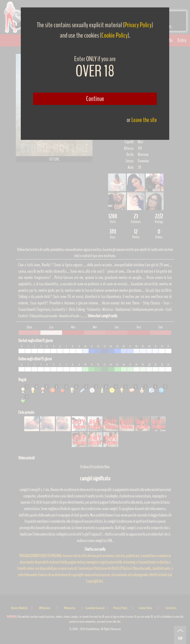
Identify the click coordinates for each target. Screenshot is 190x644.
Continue (95, 99)
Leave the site (144, 120)
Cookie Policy (115, 35)
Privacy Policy (138, 25)
